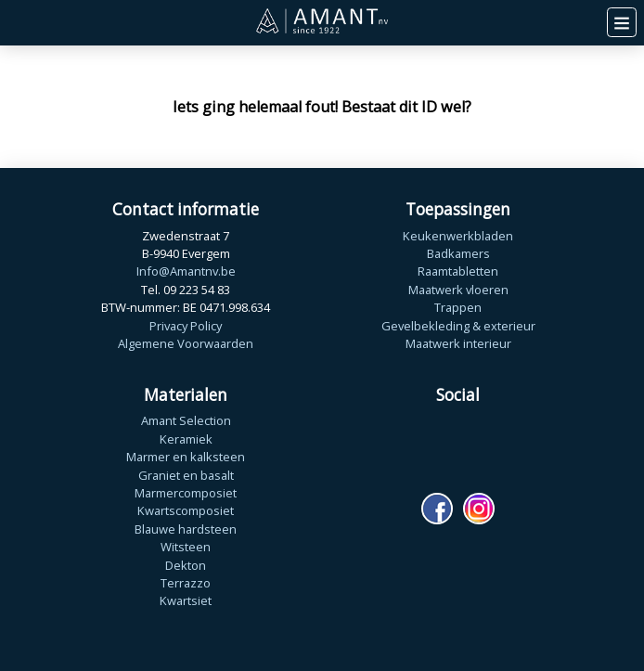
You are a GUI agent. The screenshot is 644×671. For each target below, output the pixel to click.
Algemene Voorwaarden (186, 343)
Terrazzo (186, 583)
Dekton (186, 565)
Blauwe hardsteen (186, 529)
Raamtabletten (458, 271)
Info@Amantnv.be (186, 271)
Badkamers (458, 253)
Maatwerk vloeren (458, 290)
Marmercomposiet (186, 493)
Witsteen (186, 547)
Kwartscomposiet (186, 510)
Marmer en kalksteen (186, 457)
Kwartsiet (186, 600)
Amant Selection (186, 420)
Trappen (458, 307)
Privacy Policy (186, 326)
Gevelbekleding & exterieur (458, 326)
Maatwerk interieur (458, 343)
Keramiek (186, 439)
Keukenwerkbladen (458, 236)
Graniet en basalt (186, 475)
